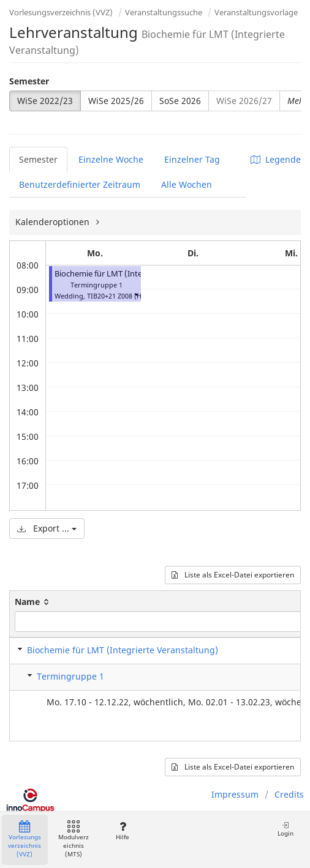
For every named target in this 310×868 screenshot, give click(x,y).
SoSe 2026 (180, 101)
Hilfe (122, 831)
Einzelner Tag (192, 159)
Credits (289, 794)
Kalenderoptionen (54, 222)
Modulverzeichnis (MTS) (74, 840)
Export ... (47, 528)
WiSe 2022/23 (45, 101)
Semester (29, 81)
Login (285, 829)
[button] (136, 295)
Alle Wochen (187, 184)
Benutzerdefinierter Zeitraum (80, 184)
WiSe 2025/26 (116, 101)
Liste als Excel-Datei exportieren (233, 575)
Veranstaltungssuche (164, 12)
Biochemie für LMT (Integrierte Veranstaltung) (139, 274)
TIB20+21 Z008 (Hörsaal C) (128, 296)
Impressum (235, 794)
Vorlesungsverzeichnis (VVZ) (61, 12)
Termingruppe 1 (70, 676)
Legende (276, 159)
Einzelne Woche (111, 159)
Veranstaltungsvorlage (256, 12)
